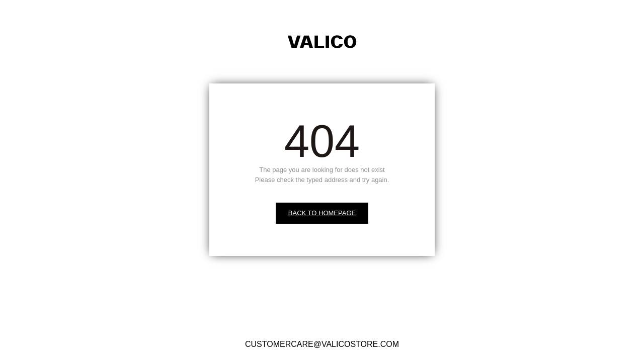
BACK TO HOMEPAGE (322, 213)
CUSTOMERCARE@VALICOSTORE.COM (322, 344)
